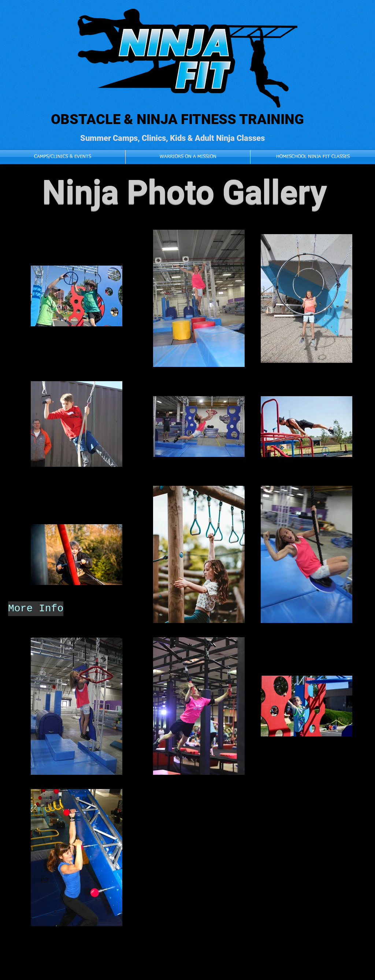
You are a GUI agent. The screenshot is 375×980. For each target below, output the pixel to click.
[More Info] (36, 609)
